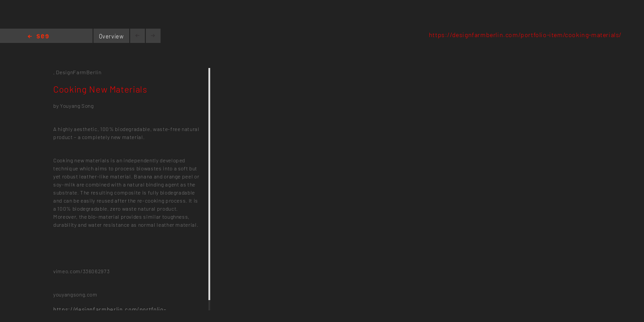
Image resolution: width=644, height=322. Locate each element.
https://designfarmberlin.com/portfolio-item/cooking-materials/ (525, 35)
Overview (111, 36)
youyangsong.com (75, 294)
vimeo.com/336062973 (81, 271)
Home (38, 37)
